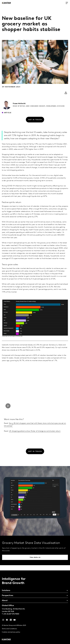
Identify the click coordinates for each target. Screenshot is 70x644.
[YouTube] (11, 620)
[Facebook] (7, 620)
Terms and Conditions (9, 629)
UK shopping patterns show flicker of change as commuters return (35, 431)
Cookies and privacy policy (11, 632)
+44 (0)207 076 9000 (11, 614)
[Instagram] (3, 620)
